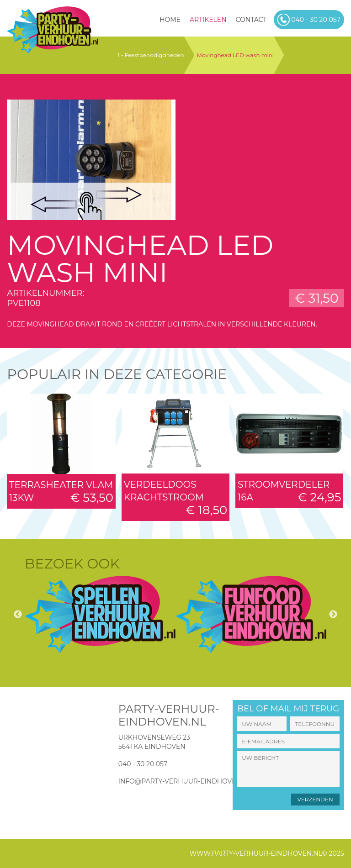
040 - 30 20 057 (143, 764)
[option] (100, 615)
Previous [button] (18, 615)
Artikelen (208, 20)
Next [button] (333, 615)
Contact (251, 20)
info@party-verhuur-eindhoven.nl (185, 781)
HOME (170, 20)
